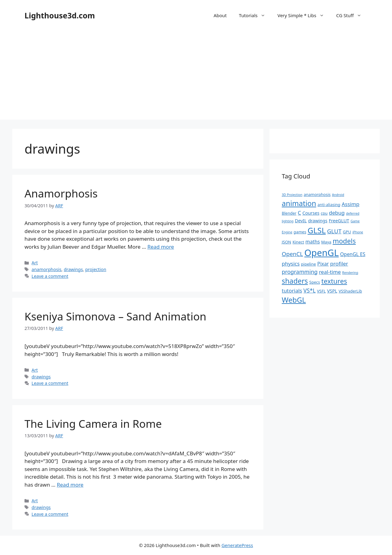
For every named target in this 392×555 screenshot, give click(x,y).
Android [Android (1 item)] (338, 195)
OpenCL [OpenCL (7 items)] (292, 254)
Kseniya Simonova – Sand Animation (115, 316)
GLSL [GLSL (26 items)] (317, 230)
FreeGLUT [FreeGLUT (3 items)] (339, 220)
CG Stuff (352, 15)
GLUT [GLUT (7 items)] (334, 231)
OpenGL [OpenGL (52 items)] (322, 253)
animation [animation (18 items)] (299, 203)
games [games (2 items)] (300, 232)
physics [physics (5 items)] (291, 264)
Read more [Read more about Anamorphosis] (161, 247)
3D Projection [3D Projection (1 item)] (292, 195)
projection (96, 269)
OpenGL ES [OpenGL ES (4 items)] (353, 254)
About (220, 15)
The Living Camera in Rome (93, 424)
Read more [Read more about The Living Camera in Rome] (70, 485)
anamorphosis (46, 269)
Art (35, 263)
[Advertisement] (196, 77)
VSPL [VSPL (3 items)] (332, 291)
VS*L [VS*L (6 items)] (310, 290)
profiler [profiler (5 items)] (339, 264)
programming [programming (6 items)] (300, 272)
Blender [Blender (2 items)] (289, 213)
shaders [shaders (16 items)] (295, 281)
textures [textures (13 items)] (334, 281)
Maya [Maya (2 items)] (326, 242)
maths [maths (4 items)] (313, 242)
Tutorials (255, 15)
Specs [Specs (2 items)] (315, 282)
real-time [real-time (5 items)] (330, 272)
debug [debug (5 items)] (337, 213)
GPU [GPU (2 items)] (347, 232)
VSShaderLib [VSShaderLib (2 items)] (350, 291)
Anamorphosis (61, 193)
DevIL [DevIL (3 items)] (301, 220)
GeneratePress (237, 545)
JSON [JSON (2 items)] (286, 242)
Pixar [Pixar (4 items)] (323, 264)
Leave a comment (50, 276)
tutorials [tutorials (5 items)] (292, 291)
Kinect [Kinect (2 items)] (298, 242)
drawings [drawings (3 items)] (318, 220)
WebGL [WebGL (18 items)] (294, 300)
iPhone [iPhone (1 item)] (358, 232)
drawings (73, 269)
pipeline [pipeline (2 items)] (309, 264)
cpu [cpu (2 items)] (324, 213)
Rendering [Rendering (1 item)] (350, 273)
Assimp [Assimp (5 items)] (351, 204)
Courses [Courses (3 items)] (311, 213)
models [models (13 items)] (344, 241)
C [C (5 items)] (299, 213)
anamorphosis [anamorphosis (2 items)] (317, 194)
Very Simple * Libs (304, 15)
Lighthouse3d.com (60, 15)
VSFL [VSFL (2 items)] (321, 291)
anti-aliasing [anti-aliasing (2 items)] (329, 205)
